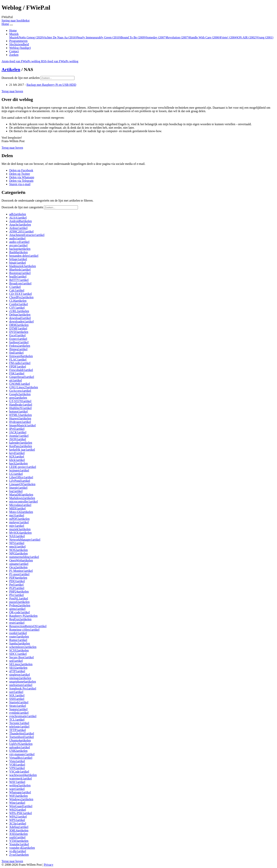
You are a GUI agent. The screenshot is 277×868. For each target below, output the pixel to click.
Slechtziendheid (19, 44)
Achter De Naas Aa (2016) (60, 37)
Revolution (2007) (178, 37)
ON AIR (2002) (247, 37)
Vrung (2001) (265, 37)
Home (13, 30)
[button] (12, 91)
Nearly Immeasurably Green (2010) (99, 37)
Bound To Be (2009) (133, 37)
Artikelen (11, 69)
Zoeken (14, 55)
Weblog (20, 48)
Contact (14, 51)
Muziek (14, 37)
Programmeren (18, 41)
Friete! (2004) (229, 37)
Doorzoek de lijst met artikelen (21, 78)
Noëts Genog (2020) (31, 37)
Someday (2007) (156, 37)
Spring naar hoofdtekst (16, 20)
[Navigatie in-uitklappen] (11, 25)
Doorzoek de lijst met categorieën (22, 207)
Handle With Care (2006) (204, 37)
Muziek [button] (14, 34)
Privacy (49, 865)
